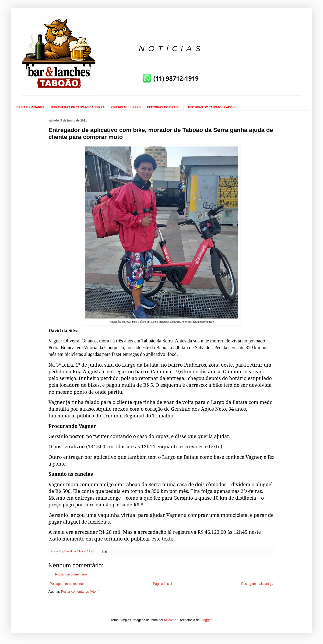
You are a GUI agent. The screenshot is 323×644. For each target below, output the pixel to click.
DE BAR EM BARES (30, 107)
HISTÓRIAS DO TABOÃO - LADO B (211, 107)
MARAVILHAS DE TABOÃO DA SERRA (78, 107)
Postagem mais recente (67, 584)
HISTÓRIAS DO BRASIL (164, 107)
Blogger (206, 620)
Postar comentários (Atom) (80, 592)
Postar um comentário (71, 574)
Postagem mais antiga (257, 584)
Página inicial (162, 584)
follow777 (171, 620)
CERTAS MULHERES (126, 107)
